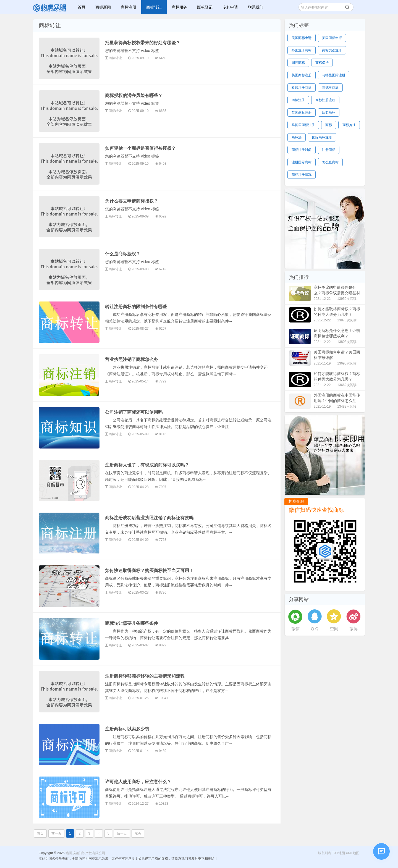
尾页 (138, 833)
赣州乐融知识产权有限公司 (50, 7)
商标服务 (179, 7)
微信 (295, 629)
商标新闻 (103, 7)
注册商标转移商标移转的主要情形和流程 (145, 676)
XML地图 (353, 853)
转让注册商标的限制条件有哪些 (136, 307)
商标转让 (154, 7)
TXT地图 (338, 853)
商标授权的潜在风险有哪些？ (134, 95)
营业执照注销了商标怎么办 (132, 359)
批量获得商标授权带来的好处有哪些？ (143, 43)
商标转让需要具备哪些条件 (132, 623)
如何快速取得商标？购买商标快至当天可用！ (149, 571)
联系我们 (256, 7)
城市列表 (324, 853)
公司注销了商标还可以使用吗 (134, 412)
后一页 (122, 833)
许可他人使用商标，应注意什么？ (138, 782)
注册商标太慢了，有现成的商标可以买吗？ (147, 465)
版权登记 (205, 7)
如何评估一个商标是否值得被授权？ (140, 148)
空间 (334, 629)
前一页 (56, 833)
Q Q (315, 629)
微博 (354, 629)
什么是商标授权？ (123, 254)
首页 (82, 7)
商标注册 (129, 7)
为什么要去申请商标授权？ (132, 201)
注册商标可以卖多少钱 (127, 729)
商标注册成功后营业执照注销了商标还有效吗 (149, 518)
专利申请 (230, 7)
